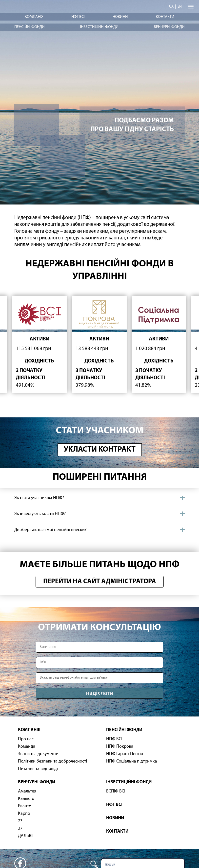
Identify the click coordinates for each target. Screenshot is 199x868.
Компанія (34, 17)
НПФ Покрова (120, 747)
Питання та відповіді (38, 769)
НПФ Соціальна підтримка (132, 761)
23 (20, 821)
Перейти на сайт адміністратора (100, 582)
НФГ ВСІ (78, 17)
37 (20, 829)
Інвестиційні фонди (99, 27)
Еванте (25, 806)
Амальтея (27, 791)
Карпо (24, 814)
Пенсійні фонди (30, 27)
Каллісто (26, 799)
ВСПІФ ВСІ (116, 791)
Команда (27, 747)
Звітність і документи (38, 754)
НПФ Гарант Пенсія (125, 754)
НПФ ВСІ (114, 739)
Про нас (26, 739)
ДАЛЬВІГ (26, 836)
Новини (120, 17)
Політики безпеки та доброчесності (52, 761)
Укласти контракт (100, 450)
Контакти (165, 17)
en (180, 7)
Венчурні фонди (169, 27)
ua (171, 7)
